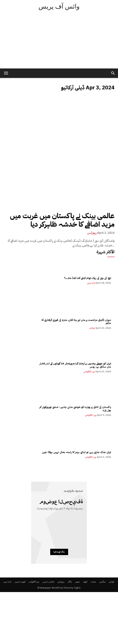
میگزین (102, 582)
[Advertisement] (59, 42)
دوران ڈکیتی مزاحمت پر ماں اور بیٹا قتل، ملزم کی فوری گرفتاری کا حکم (76, 322)
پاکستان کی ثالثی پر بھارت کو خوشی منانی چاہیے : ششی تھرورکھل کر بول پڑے (75, 409)
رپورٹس (92, 233)
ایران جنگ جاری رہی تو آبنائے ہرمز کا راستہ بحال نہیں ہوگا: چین (77, 452)
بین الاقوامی (89, 371)
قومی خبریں (20, 582)
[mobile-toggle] (6, 73)
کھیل (85, 582)
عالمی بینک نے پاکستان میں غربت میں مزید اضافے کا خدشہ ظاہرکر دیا (62, 220)
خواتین (112, 582)
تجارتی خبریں (48, 582)
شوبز (77, 582)
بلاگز (70, 582)
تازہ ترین (91, 283)
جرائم (92, 328)
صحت (93, 582)
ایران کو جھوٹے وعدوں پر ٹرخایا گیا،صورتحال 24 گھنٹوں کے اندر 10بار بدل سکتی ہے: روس (75, 365)
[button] (113, 73)
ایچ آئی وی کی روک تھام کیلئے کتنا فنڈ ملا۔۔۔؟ (88, 278)
